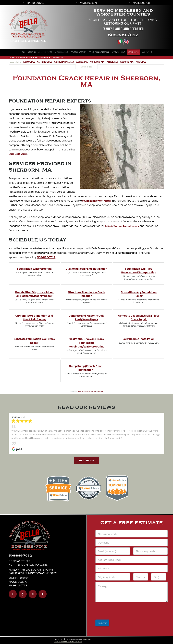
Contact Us (147, 52)
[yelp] (23, 594)
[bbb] (43, 594)
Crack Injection (45, 52)
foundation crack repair (97, 201)
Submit (102, 623)
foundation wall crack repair (122, 226)
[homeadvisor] (33, 594)
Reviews (115, 52)
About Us (32, 52)
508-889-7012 (123, 35)
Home (23, 52)
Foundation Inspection (99, 52)
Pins (123, 52)
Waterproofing (62, 52)
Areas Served (134, 52)
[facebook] (13, 594)
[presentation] (121, 617)
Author (100, 391)
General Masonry (79, 52)
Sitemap (87, 639)
